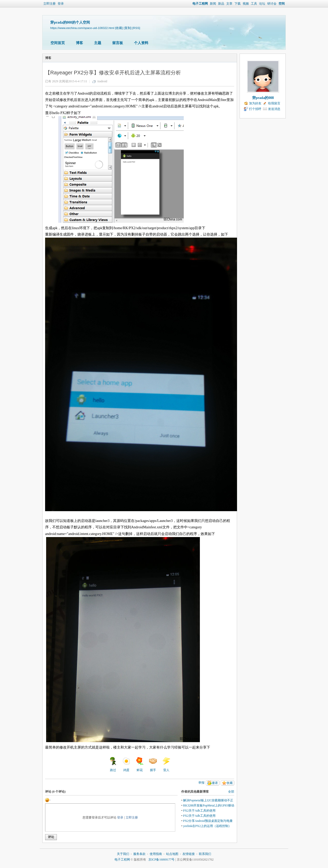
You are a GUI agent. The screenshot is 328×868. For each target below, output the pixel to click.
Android (102, 81)
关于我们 (123, 854)
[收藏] (119, 28)
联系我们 (205, 854)
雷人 (166, 764)
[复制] (128, 28)
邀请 (215, 783)
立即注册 (49, 4)
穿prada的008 (263, 98)
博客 (79, 43)
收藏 (230, 783)
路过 (113, 764)
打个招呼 (255, 109)
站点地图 (172, 854)
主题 (98, 43)
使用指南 (156, 854)
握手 (153, 764)
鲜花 (140, 764)
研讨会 (272, 4)
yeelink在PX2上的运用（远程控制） (207, 826)
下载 (238, 4)
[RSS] (136, 28)
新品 (221, 4)
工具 (254, 4)
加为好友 (255, 103)
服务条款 (139, 854)
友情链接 (189, 854)
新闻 (213, 4)
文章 (229, 4)
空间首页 (58, 43)
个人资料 (141, 43)
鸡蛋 (126, 764)
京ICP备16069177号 (162, 860)
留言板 (118, 43)
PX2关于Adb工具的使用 (199, 811)
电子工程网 (200, 4)
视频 (246, 4)
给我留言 (274, 103)
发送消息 (274, 109)
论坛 (262, 4)
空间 (282, 4)
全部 (231, 792)
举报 (201, 783)
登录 (61, 4)
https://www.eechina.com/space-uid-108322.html (82, 28)
